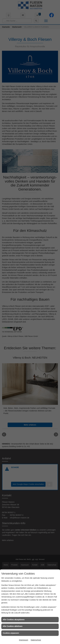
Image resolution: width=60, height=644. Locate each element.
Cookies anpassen (11, 633)
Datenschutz (36, 640)
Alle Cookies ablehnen (13, 626)
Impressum (23, 640)
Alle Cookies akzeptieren (14, 620)
